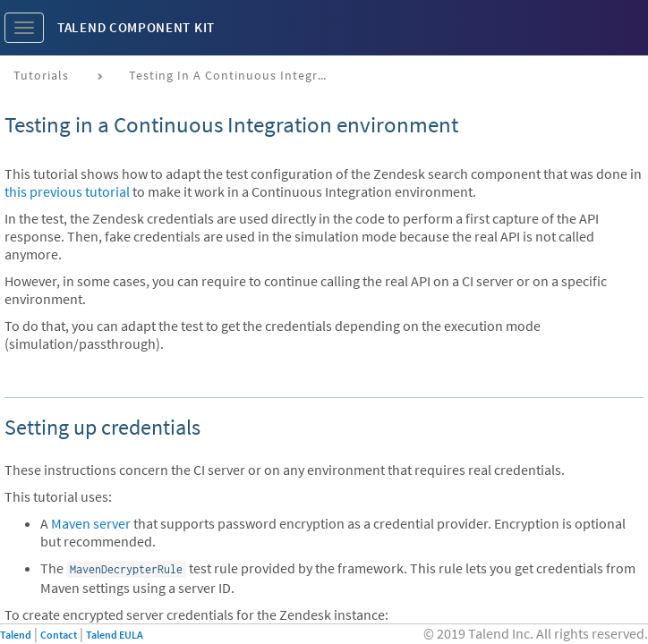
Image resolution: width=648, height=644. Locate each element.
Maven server (91, 523)
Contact (59, 635)
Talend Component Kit (136, 27)
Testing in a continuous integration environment (234, 75)
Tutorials (41, 75)
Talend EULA (115, 635)
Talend (16, 635)
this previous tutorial (67, 191)
